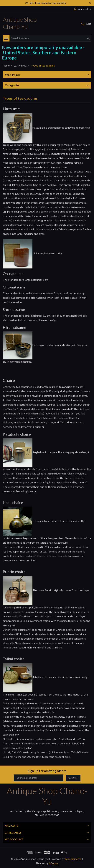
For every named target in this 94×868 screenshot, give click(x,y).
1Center (54, 863)
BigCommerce (73, 859)
